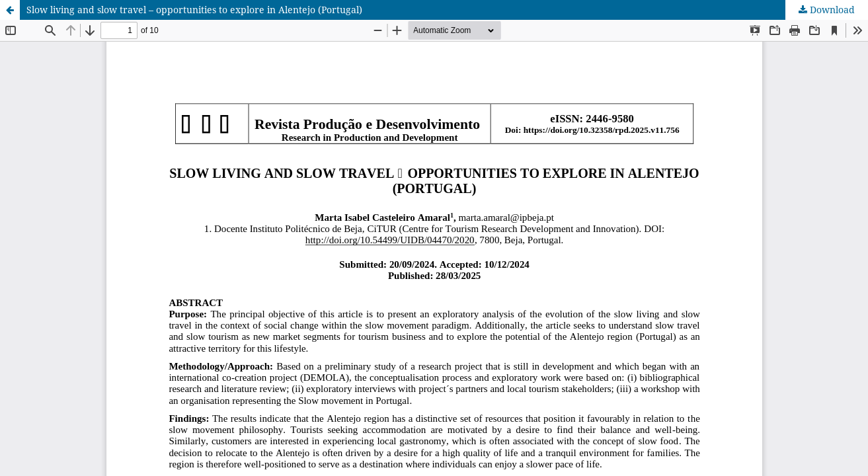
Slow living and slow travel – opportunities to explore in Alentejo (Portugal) (194, 10)
